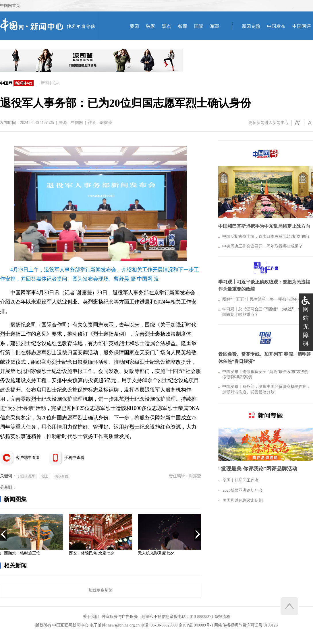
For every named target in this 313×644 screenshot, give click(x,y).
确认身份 (61, 476)
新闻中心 (49, 83)
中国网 (77, 123)
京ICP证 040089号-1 (196, 625)
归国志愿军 (26, 476)
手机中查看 (74, 458)
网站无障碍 (306, 326)
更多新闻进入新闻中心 (268, 123)
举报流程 (222, 617)
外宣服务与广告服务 (120, 617)
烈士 (45, 476)
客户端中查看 (28, 458)
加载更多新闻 (101, 590)
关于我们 (91, 617)
